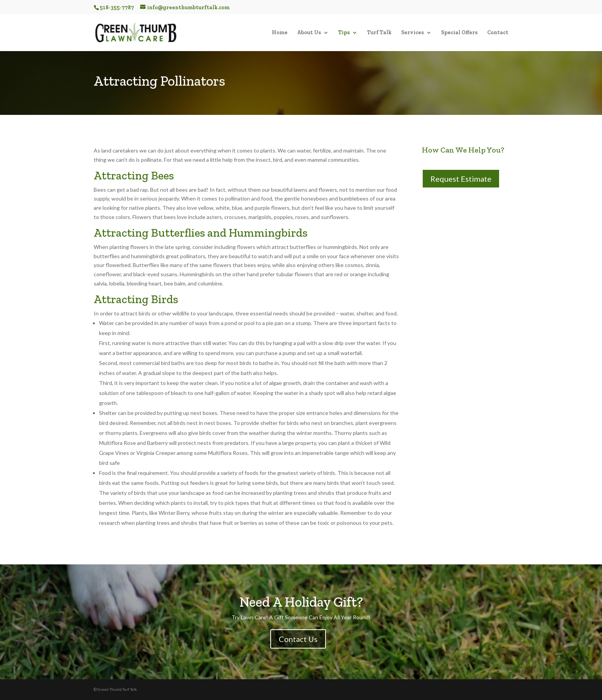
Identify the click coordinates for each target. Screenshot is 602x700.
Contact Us (298, 639)
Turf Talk (379, 33)
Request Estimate (461, 179)
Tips (344, 33)
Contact (498, 33)
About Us (309, 33)
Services (413, 33)
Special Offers (459, 33)
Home (280, 33)
